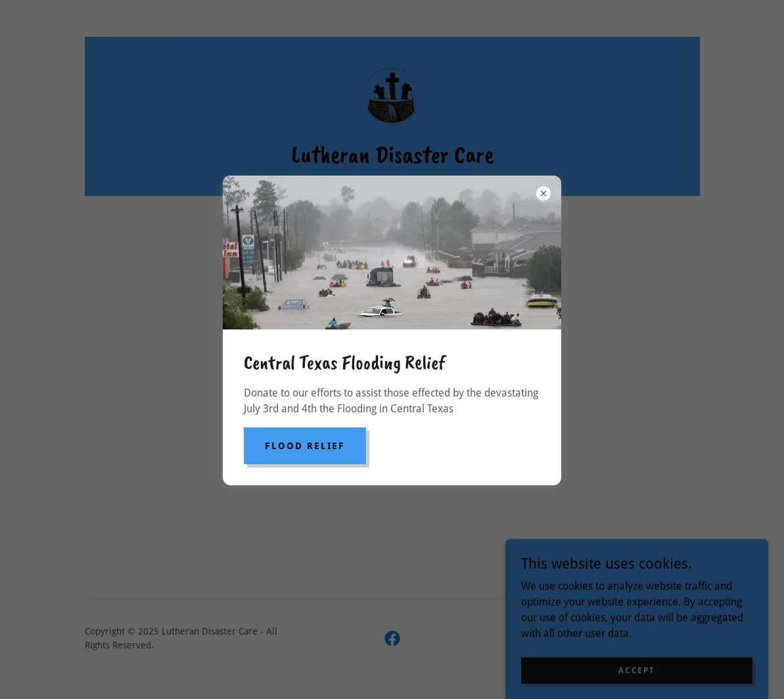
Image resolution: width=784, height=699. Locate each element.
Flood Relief (305, 446)
